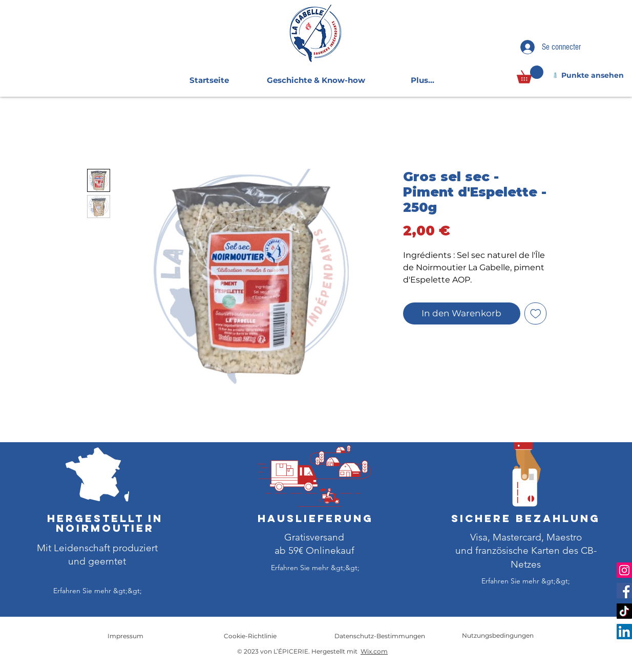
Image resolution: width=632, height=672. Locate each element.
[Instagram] (624, 570)
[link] (530, 74)
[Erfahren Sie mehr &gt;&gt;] (97, 591)
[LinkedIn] (624, 632)
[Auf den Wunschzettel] (536, 314)
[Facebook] (624, 591)
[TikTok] (624, 611)
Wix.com (374, 651)
